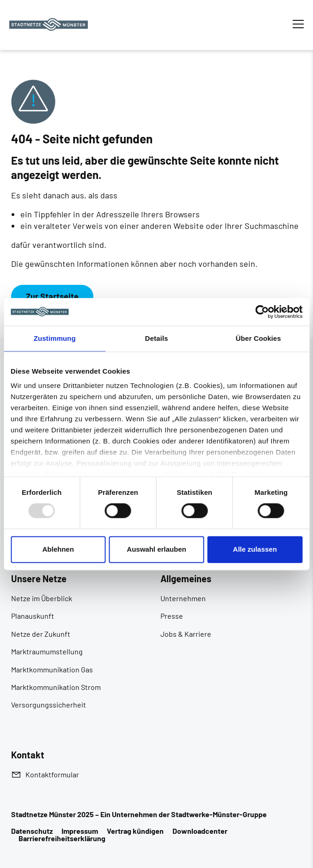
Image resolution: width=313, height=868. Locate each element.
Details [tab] (157, 338)
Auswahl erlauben (156, 549)
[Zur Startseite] (49, 25)
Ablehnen (58, 549)
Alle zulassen (255, 549)
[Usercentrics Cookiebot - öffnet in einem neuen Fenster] (262, 312)
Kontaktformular (52, 774)
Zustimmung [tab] (55, 338)
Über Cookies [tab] (258, 338)
